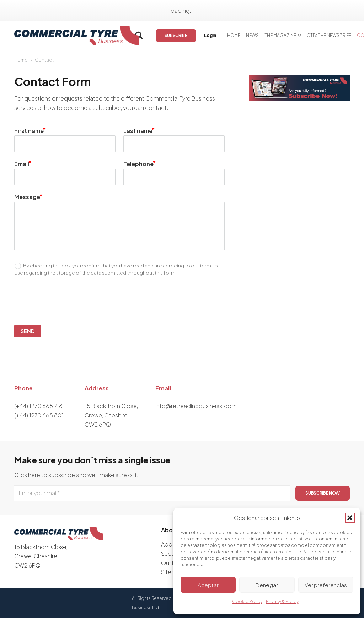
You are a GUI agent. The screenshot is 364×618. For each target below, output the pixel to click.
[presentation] (123, 301)
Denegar (267, 585)
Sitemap (172, 572)
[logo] (77, 36)
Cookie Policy (247, 601)
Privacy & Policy (282, 601)
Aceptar (208, 585)
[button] (350, 518)
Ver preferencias (326, 585)
